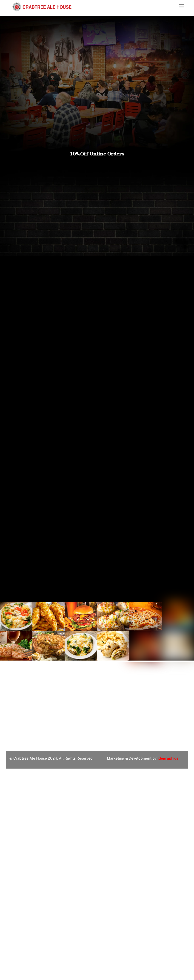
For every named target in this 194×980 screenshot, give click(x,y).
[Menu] (182, 6)
